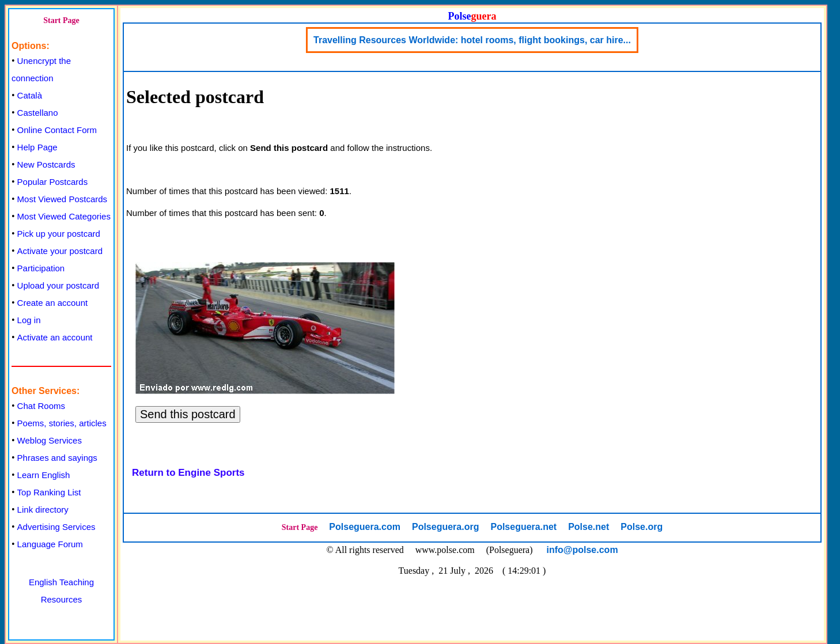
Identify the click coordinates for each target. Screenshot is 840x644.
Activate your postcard (60, 251)
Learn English (44, 475)
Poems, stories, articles (62, 423)
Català (30, 95)
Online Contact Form (57, 130)
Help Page (37, 147)
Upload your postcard (58, 285)
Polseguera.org (445, 527)
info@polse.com (582, 550)
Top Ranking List (49, 492)
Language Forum (50, 544)
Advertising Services (56, 527)
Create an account (53, 303)
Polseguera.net (523, 527)
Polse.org (642, 527)
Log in (29, 320)
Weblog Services (50, 440)
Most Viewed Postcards (62, 199)
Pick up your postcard (59, 234)
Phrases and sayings (57, 458)
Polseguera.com (365, 527)
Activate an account (55, 337)
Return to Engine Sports (188, 473)
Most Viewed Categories (64, 216)
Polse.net (589, 527)
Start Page (61, 20)
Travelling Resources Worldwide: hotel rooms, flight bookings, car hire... (472, 40)
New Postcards (46, 164)
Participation (41, 268)
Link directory (43, 509)
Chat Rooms (41, 406)
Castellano (38, 113)
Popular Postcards (53, 182)
